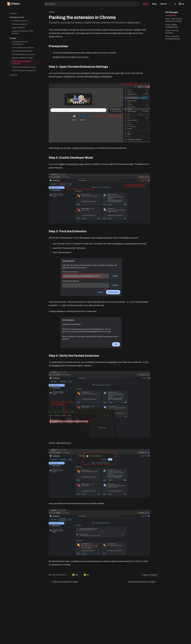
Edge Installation (19, 28)
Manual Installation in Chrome (23, 54)
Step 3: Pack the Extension (172, 32)
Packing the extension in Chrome (21, 62)
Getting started (17, 17)
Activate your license (20, 21)
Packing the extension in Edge (24, 67)
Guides (13, 38)
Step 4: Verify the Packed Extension (172, 38)
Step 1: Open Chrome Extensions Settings (174, 20)
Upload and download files (22, 51)
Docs (146, 4)
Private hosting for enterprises (24, 71)
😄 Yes (75, 575)
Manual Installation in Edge (22, 58)
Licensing (14, 75)
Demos (164, 4)
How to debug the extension (23, 48)
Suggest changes (150, 575)
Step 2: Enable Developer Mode (172, 26)
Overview (13, 13)
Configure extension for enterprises (20, 43)
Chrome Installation (20, 24)
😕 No (86, 575)
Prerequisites (171, 15)
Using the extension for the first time (23, 32)
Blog (154, 4)
